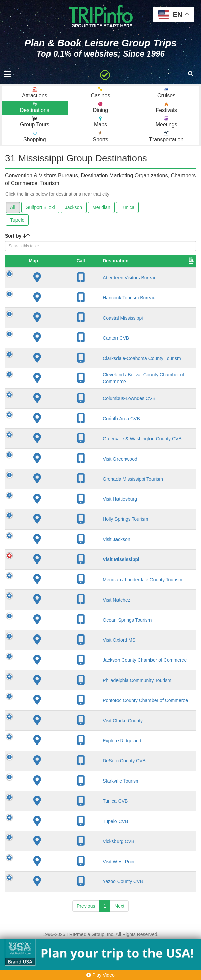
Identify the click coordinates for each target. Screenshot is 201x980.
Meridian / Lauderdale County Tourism (68, 601)
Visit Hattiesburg (66, 517)
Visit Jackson (62, 557)
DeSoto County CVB (70, 796)
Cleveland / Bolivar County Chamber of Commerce (69, 388)
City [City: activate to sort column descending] (104, 267)
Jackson (74, 207)
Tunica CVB (61, 837)
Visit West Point (65, 897)
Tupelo (17, 220)
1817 (136, 578)
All (13, 207)
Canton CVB (62, 345)
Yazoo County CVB (69, 917)
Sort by (18, 236)
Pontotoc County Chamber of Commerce (66, 733)
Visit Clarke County (69, 756)
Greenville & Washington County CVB (69, 454)
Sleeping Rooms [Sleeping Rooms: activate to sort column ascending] (173, 264)
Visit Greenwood (66, 477)
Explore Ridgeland (68, 776)
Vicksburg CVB (64, 877)
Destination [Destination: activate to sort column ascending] (61, 267)
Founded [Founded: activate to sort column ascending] (140, 267)
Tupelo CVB (61, 857)
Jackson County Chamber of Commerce (65, 687)
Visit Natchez (62, 624)
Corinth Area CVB (67, 431)
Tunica (128, 207)
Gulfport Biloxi (40, 207)
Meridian (101, 207)
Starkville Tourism (67, 816)
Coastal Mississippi (69, 325)
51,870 (171, 578)
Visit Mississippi (67, 578)
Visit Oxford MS (65, 664)
